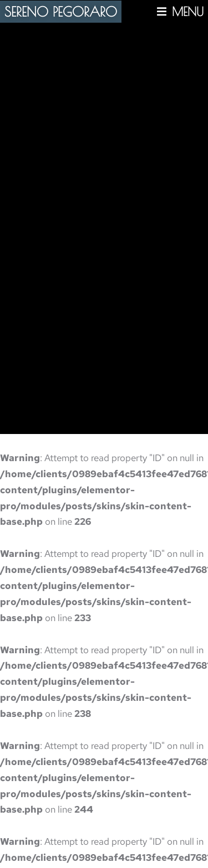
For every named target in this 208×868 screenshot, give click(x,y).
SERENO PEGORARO (61, 12)
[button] (180, 12)
